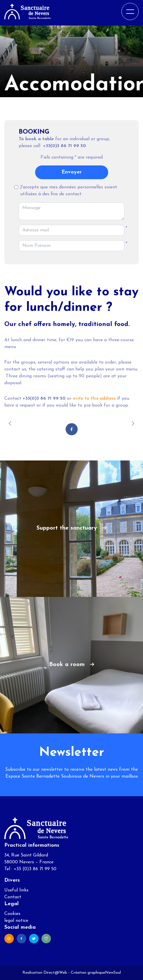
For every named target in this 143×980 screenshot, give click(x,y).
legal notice (16, 921)
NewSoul (113, 973)
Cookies (12, 914)
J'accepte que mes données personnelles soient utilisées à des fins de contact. (69, 191)
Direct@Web (55, 973)
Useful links (16, 890)
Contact (13, 897)
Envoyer (72, 172)
